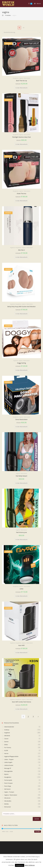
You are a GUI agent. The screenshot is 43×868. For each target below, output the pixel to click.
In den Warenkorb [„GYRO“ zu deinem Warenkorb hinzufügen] (21, 596)
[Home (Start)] (3, 15)
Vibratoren (7, 798)
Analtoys (7, 730)
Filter (38, 832)
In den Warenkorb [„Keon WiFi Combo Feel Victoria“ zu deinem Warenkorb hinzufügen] (21, 709)
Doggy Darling (21, 363)
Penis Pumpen (8, 783)
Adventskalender (9, 727)
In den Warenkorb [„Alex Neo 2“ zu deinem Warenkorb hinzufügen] (21, 257)
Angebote (13, 248)
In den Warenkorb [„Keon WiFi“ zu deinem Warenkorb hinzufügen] (21, 653)
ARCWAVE (7, 736)
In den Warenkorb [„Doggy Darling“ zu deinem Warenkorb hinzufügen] (21, 370)
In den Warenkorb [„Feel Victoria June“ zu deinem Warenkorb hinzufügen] (21, 540)
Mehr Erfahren (30, 865)
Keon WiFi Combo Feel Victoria (21, 702)
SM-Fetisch (7, 789)
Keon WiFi (21, 645)
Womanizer (8, 807)
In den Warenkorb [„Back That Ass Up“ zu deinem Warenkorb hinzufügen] (21, 88)
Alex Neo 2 (21, 250)
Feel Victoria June (21, 532)
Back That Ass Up (21, 81)
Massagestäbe (8, 771)
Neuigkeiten (16, 78)
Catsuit (6, 739)
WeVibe (6, 804)
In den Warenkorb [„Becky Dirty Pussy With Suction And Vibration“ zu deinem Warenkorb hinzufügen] (21, 314)
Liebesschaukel (9, 765)
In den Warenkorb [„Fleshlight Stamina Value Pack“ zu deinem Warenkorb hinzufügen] (21, 144)
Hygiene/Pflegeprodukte (11, 756)
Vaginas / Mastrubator (25, 78)
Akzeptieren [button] (20, 865)
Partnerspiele (8, 780)
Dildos (6, 745)
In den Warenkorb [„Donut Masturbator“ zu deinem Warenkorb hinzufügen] (21, 427)
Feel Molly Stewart (22, 476)
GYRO (21, 589)
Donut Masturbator (21, 419)
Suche (37, 819)
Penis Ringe (8, 786)
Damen (6, 742)
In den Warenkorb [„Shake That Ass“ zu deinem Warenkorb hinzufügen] (21, 201)
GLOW (6, 750)
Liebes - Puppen (9, 759)
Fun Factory (8, 747)
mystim (6, 774)
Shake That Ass (21, 194)
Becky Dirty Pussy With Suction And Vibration (22, 307)
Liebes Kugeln (8, 762)
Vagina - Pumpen (9, 792)
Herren (6, 753)
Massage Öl (8, 768)
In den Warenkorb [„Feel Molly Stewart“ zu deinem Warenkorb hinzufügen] (21, 483)
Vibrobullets (8, 801)
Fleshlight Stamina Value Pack (22, 137)
